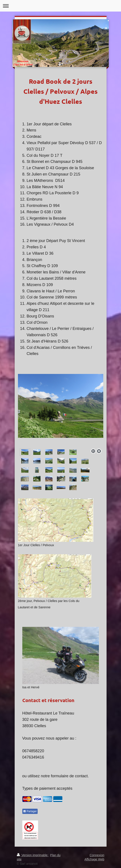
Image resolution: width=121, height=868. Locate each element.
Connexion (97, 855)
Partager (30, 811)
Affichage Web (94, 859)
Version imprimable (33, 855)
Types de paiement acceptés (47, 788)
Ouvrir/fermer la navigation (60, 6)
